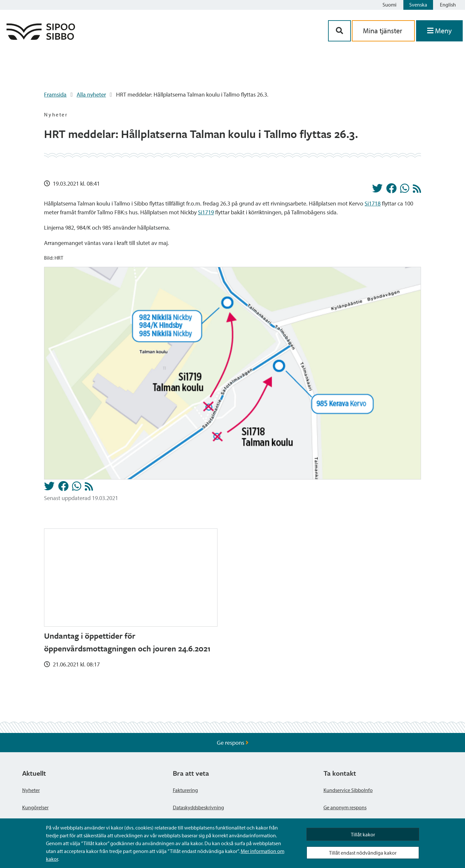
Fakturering (185, 790)
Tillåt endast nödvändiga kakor (363, 853)
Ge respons (233, 743)
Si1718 (373, 203)
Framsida (55, 94)
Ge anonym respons (345, 807)
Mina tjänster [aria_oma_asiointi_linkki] (383, 31)
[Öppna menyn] (439, 31)
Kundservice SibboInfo (348, 790)
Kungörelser (35, 807)
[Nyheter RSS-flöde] (417, 190)
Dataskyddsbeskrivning (198, 807)
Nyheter (31, 790)
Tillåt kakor (363, 834)
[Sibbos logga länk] (41, 38)
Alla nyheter (91, 94)
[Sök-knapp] (339, 31)
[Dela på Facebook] (391, 190)
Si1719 (206, 212)
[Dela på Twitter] (377, 190)
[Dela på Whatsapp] (405, 190)
